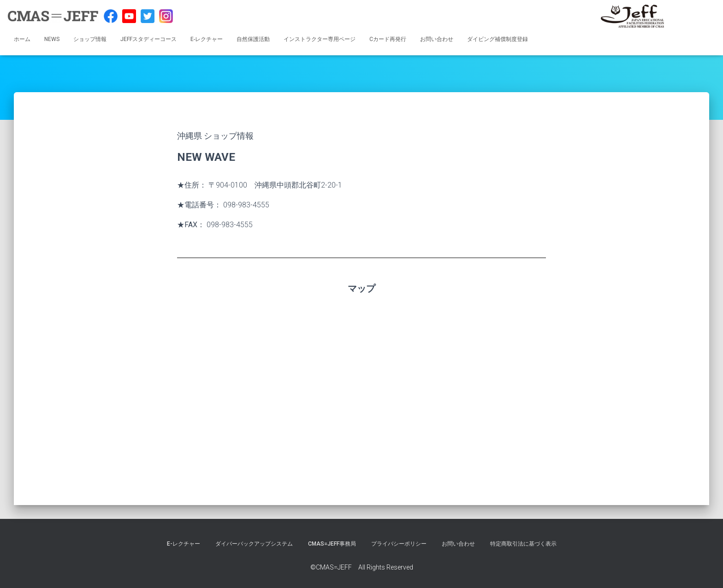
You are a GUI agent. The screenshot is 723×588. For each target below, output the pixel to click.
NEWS (52, 39)
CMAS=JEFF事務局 (332, 544)
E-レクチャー (207, 39)
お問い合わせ (437, 39)
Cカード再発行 (388, 39)
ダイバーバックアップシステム (254, 544)
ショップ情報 (90, 39)
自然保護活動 (253, 39)
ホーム (22, 39)
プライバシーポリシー (399, 544)
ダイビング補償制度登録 (498, 39)
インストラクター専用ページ (320, 39)
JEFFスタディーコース (148, 39)
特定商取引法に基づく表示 (523, 544)
